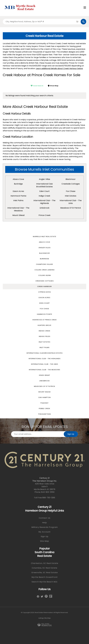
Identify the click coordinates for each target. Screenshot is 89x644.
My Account (44, 532)
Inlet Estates (71, 196)
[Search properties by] (38, 22)
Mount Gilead (18, 215)
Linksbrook (44, 208)
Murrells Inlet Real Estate (45, 237)
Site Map (44, 541)
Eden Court (44, 191)
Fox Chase (71, 191)
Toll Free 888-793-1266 (44, 498)
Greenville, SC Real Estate (45, 573)
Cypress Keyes (45, 292)
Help (44, 523)
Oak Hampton (44, 397)
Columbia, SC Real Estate (44, 568)
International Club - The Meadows (18, 209)
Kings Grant (45, 375)
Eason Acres (18, 191)
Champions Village (44, 264)
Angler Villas (44, 179)
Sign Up (71, 434)
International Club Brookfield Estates (44, 185)
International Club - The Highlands (44, 202)
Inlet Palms (18, 200)
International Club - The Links (71, 202)
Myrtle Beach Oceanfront (45, 577)
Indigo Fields (45, 336)
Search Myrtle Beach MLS (44, 582)
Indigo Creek (44, 196)
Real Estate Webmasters (44, 613)
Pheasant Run (45, 414)
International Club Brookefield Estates (45, 353)
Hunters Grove (44, 325)
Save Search (37, 86)
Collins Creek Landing (44, 270)
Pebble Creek (44, 409)
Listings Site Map (45, 618)
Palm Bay (44, 403)
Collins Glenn (45, 275)
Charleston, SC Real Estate (45, 563)
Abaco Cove (18, 179)
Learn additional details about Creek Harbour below (59, 68)
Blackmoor (71, 179)
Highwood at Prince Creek (45, 320)
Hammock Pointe (18, 196)
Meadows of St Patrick (71, 208)
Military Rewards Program (45, 527)
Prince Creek (44, 215)
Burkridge (18, 184)
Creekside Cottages (71, 184)
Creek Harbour (44, 286)
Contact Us (45, 518)
